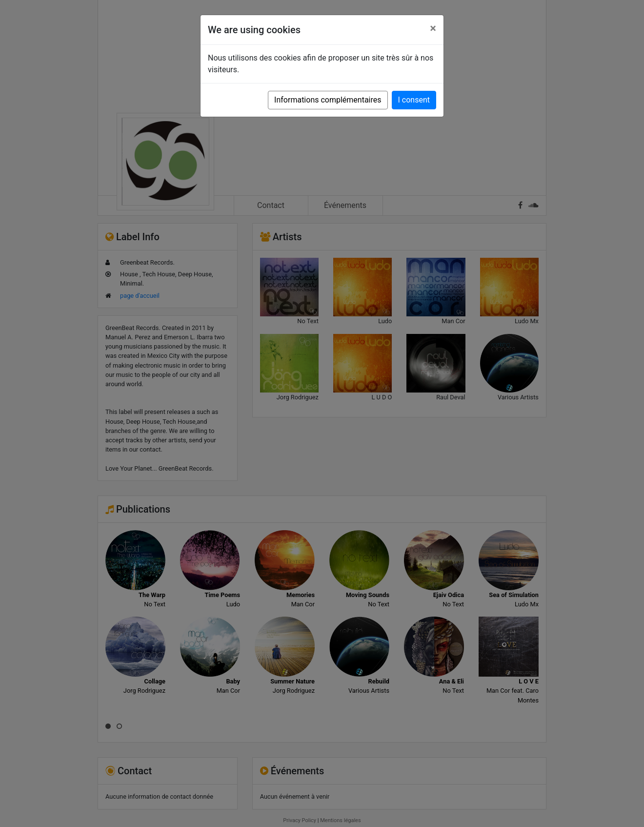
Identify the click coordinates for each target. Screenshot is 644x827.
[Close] (433, 28)
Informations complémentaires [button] (328, 100)
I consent (414, 100)
